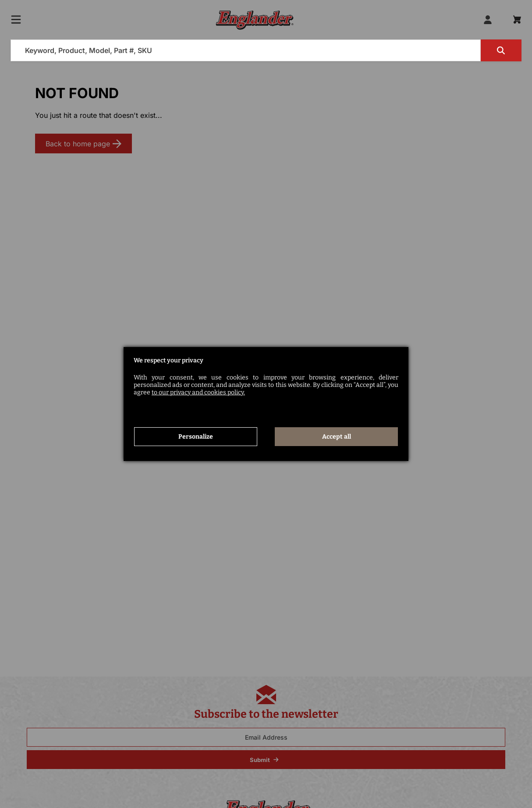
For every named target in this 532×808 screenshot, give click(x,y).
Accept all (337, 437)
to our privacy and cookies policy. (198, 392)
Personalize (196, 437)
